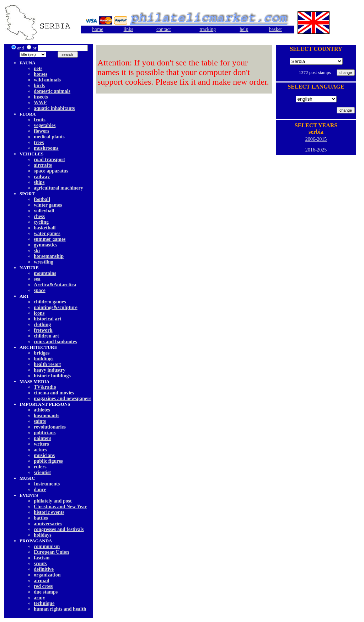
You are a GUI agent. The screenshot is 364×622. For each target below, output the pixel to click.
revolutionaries (50, 427)
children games (50, 302)
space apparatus (51, 171)
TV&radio (45, 387)
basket (275, 29)
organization (47, 575)
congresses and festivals (59, 529)
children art (46, 336)
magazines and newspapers (63, 398)
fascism (42, 558)
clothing (42, 325)
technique (44, 603)
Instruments (47, 484)
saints (40, 421)
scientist (42, 472)
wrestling (44, 262)
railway (42, 177)
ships (39, 182)
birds (39, 86)
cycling (41, 222)
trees (39, 142)
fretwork (43, 330)
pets (38, 68)
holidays (43, 535)
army (39, 598)
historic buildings (52, 376)
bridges (42, 353)
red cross (43, 586)
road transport (49, 160)
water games (47, 233)
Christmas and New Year (60, 507)
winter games (48, 205)
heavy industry (50, 370)
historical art (47, 319)
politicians (45, 433)
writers (41, 444)
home (98, 29)
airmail (42, 581)
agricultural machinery (58, 188)
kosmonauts (47, 416)
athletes (42, 410)
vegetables (45, 125)
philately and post (53, 501)
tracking (208, 29)
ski (37, 251)
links (129, 29)
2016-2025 (316, 150)
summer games (50, 239)
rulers (40, 467)
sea (37, 279)
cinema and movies (54, 393)
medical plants (49, 137)
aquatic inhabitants (54, 108)
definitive (44, 569)
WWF (40, 103)
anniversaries (48, 524)
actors (40, 450)
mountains (45, 273)
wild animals (47, 80)
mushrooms (46, 148)
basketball (45, 228)
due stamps (46, 592)
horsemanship (49, 256)
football (42, 199)
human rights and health (60, 609)
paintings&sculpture (56, 307)
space (40, 290)
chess (39, 216)
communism (47, 546)
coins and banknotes (55, 342)
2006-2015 (316, 139)
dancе (40, 490)
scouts (40, 563)
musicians (44, 455)
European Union (51, 552)
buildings (44, 359)
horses (41, 74)
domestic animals (52, 91)
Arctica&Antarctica (55, 285)
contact (164, 29)
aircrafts (43, 165)
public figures (48, 461)
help (244, 29)
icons (39, 313)
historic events (49, 512)
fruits (40, 120)
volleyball (44, 211)
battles (41, 518)
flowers (42, 131)
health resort (47, 364)
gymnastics (45, 245)
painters (42, 438)
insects (41, 97)
